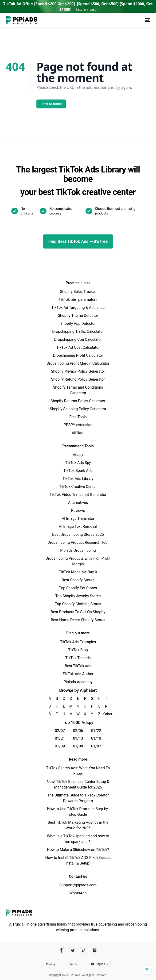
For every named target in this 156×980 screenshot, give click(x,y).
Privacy (51, 964)
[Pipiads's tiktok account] (84, 950)
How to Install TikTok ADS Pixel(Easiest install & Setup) (78, 860)
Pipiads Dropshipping (78, 550)
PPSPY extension (78, 425)
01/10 (96, 738)
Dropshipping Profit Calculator (78, 355)
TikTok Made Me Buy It (78, 572)
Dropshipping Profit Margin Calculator (78, 363)
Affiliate (78, 433)
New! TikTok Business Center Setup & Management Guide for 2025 (78, 784)
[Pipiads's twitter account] (72, 950)
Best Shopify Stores (78, 580)
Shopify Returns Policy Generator (78, 401)
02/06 (78, 731)
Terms (74, 964)
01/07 (96, 746)
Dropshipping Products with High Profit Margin (78, 561)
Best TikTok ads (78, 666)
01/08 (78, 746)
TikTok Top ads (78, 658)
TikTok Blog (78, 650)
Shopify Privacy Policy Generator (78, 371)
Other (106, 714)
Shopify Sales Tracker (78, 292)
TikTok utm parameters (78, 300)
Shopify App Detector (78, 323)
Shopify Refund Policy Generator (78, 379)
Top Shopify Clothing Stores (78, 604)
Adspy (78, 455)
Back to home (51, 104)
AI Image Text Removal (78, 526)
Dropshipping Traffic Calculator (78, 331)
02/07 (60, 731)
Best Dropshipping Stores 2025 (78, 534)
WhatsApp (78, 893)
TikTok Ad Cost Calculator (78, 347)
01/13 (78, 738)
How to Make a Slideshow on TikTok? (78, 850)
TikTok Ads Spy (78, 463)
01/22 (96, 731)
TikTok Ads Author (78, 674)
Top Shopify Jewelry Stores (78, 596)
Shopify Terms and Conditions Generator (78, 390)
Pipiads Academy (78, 682)
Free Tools (78, 417)
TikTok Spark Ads (78, 471)
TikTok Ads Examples (78, 642)
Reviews (78, 511)
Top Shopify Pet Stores (78, 588)
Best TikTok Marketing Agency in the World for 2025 (78, 825)
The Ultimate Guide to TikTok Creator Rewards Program (78, 798)
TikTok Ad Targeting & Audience (78, 308)
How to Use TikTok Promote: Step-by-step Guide (78, 812)
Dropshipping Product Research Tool (78, 542)
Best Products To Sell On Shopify (78, 612)
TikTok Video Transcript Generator (78, 495)
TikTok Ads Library (78, 479)
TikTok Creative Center (78, 487)
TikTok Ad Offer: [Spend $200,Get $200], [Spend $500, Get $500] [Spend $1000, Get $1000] (78, 7)
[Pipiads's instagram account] (95, 950)
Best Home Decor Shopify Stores (78, 620)
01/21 (60, 738)
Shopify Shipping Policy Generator (78, 409)
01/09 (60, 746)
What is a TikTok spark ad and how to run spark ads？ (78, 839)
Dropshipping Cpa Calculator (78, 339)
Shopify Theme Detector (78, 316)
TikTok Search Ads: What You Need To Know (78, 771)
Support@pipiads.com (78, 885)
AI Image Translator (78, 519)
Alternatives (78, 503)
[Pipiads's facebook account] (61, 950)
